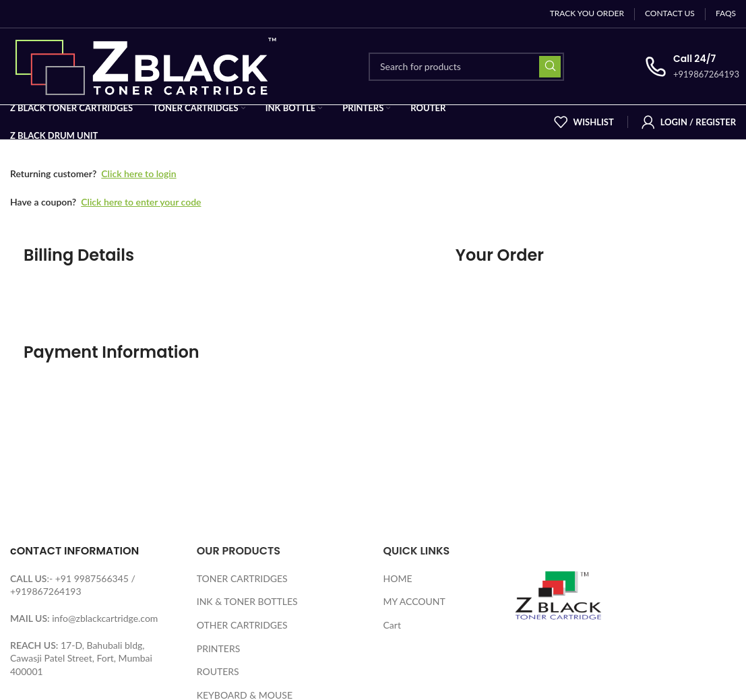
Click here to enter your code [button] (141, 202)
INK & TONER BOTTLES (247, 601)
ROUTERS (218, 671)
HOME (398, 578)
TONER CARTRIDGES (242, 578)
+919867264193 (46, 591)
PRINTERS (219, 648)
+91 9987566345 (92, 578)
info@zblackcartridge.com (105, 618)
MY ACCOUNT (414, 601)
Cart (392, 625)
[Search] (466, 67)
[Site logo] (149, 65)
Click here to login (138, 173)
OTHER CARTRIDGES (242, 625)
